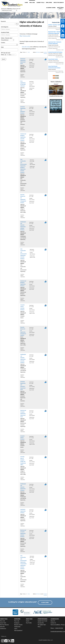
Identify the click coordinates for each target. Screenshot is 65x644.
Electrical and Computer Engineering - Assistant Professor (23, 533)
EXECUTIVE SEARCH (59, 3)
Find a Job (2, 621)
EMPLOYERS (49, 3)
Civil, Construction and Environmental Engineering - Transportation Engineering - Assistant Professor (23, 562)
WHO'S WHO (60, 8)
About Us (53, 621)
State (2, 47)
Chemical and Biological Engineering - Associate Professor (23, 137)
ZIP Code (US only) (6, 53)
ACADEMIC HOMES (51, 8)
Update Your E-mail (42, 621)
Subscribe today (26, 47)
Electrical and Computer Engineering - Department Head (23, 414)
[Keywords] (8, 24)
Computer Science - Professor (22, 438)
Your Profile (29, 623)
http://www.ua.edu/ (25, 36)
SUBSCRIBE (45, 603)
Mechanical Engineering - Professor (23, 511)
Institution (45, 54)
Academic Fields (5, 32)
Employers (17, 623)
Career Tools (3, 623)
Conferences (3, 629)
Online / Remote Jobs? (7, 38)
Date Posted (38, 52)
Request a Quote (18, 625)
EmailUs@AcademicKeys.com (58, 632)
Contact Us (53, 623)
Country (3, 43)
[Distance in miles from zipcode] (6, 55)
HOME (26, 3)
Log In (16, 629)
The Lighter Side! (42, 625)
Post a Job (17, 621)
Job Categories (5, 27)
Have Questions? (18, 630)
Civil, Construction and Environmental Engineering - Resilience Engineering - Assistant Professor (23, 166)
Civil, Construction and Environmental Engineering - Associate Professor (23, 254)
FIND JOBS (32, 3)
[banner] (12, 3)
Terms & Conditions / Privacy (58, 625)
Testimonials (17, 627)
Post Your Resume (4, 625)
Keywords (3, 21)
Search (28, 621)
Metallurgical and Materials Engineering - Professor (23, 487)
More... (40, 627)
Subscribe (2, 627)
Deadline (45, 52)
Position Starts (32, 66)
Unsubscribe (41, 623)
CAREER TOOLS (40, 3)
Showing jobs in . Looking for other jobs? (11, 9)
